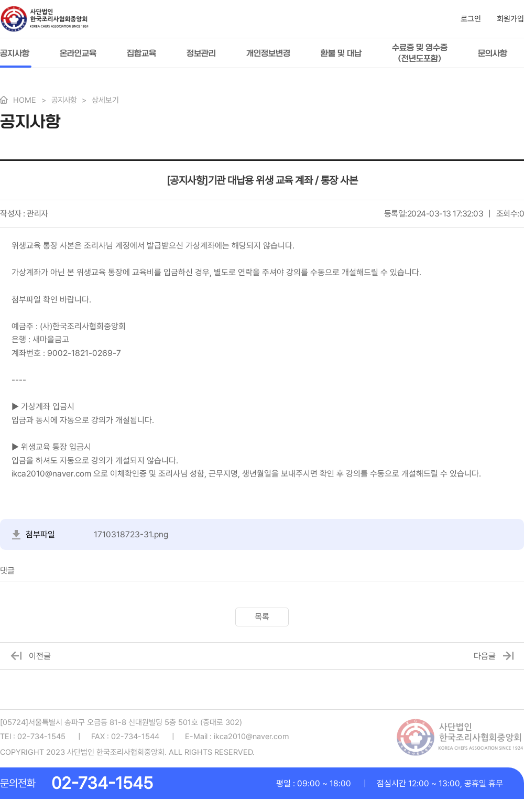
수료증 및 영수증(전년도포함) (420, 53)
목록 (262, 617)
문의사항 (493, 53)
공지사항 (15, 53)
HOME (25, 100)
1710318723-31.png (131, 534)
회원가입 (510, 19)
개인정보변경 (268, 53)
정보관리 (201, 53)
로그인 (471, 19)
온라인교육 (78, 53)
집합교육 (141, 53)
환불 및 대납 (341, 53)
